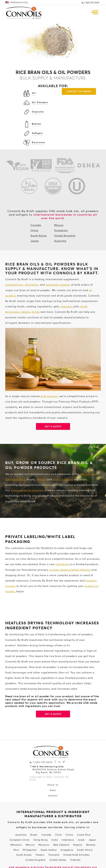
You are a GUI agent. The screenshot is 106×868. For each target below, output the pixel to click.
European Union (20, 824)
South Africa (85, 834)
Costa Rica (84, 819)
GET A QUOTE (53, 698)
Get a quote (53, 410)
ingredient (62, 548)
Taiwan (40, 839)
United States (58, 844)
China (34, 214)
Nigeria (78, 829)
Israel (81, 824)
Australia (60, 225)
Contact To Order (53, 122)
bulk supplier (49, 380)
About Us (53, 769)
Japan (35, 225)
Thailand (54, 839)
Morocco (44, 829)
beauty (41, 463)
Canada (36, 209)
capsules (66, 290)
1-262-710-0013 (92, 3)
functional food (15, 463)
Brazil (34, 819)
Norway (91, 829)
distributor (32, 269)
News (53, 774)
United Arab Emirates (76, 839)
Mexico (59, 209)
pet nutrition (88, 458)
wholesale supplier (58, 269)
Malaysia (16, 829)
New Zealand (61, 829)
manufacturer (14, 269)
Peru (16, 834)
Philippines (30, 834)
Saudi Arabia (49, 834)
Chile (58, 819)
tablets (25, 296)
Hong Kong (41, 824)
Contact (53, 780)
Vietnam (75, 844)
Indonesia (68, 824)
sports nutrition (63, 463)
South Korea (39, 219)
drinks (36, 296)
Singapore (61, 214)
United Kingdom (65, 219)
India (55, 824)
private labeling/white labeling (70, 554)
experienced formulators (27, 474)
